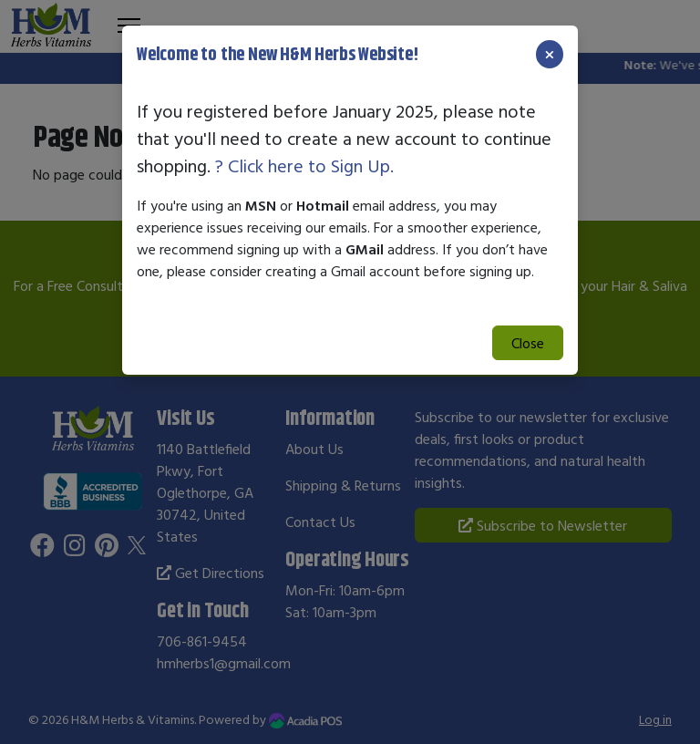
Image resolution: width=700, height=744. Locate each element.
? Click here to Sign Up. (304, 165)
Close (528, 343)
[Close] (550, 54)
